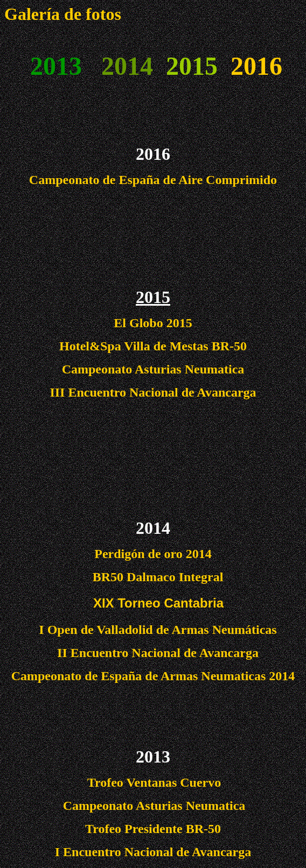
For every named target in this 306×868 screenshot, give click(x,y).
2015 (153, 297)
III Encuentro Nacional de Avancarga (153, 392)
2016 (256, 66)
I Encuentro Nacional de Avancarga (153, 852)
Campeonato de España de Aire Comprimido (153, 180)
